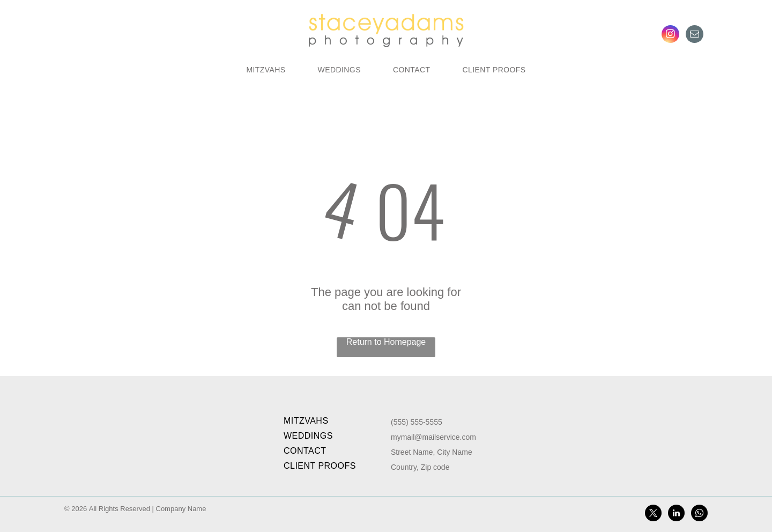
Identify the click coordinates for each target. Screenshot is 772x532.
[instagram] (670, 35)
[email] (695, 35)
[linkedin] (676, 514)
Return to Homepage (386, 342)
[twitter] (653, 514)
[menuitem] (266, 70)
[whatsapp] (699, 514)
